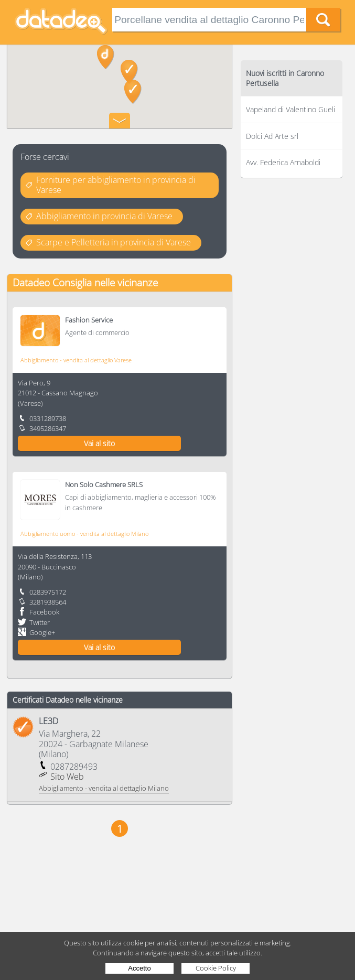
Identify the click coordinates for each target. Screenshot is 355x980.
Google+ (42, 632)
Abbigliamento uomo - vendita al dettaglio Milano (84, 534)
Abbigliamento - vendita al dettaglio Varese (76, 360)
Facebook (44, 612)
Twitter (40, 622)
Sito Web (67, 777)
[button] (106, 57)
